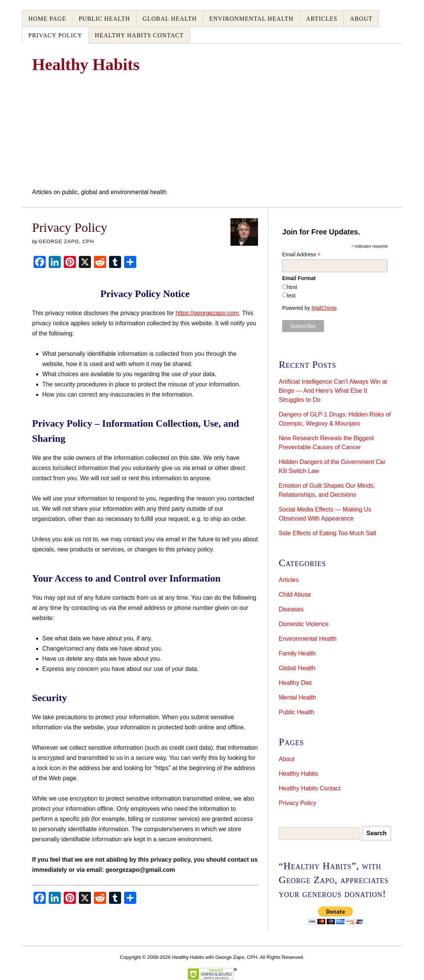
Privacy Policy (55, 35)
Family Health (297, 653)
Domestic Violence (304, 624)
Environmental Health (251, 19)
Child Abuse (295, 595)
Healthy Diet (295, 683)
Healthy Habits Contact (139, 35)
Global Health (170, 19)
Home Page (47, 19)
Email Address (301, 255)
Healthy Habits (298, 774)
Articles (322, 19)
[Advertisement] (212, 131)
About (361, 19)
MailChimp (324, 308)
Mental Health (297, 697)
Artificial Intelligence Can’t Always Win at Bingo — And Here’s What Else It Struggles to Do (333, 391)
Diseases (291, 609)
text (291, 296)
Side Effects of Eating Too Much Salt (327, 533)
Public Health (104, 19)
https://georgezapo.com (207, 313)
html (292, 287)
